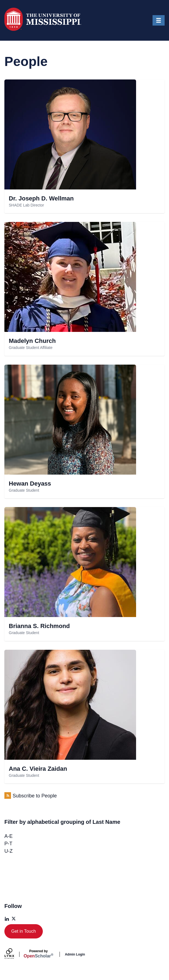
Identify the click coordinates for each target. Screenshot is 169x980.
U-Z (9, 851)
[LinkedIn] (7, 919)
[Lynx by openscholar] (14, 954)
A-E (9, 836)
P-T (8, 844)
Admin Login (75, 954)
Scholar (38, 954)
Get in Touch (24, 931)
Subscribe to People (35, 796)
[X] (14, 919)
